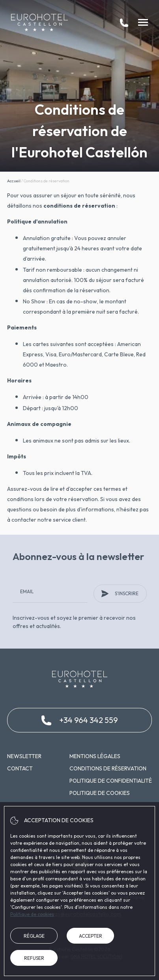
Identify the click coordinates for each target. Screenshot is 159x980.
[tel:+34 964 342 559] (124, 23)
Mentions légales (95, 756)
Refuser (34, 958)
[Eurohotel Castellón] (39, 23)
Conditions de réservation (108, 768)
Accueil (14, 181)
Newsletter (24, 756)
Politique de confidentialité (111, 781)
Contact (20, 768)
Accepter (91, 936)
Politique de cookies (100, 793)
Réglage (34, 936)
